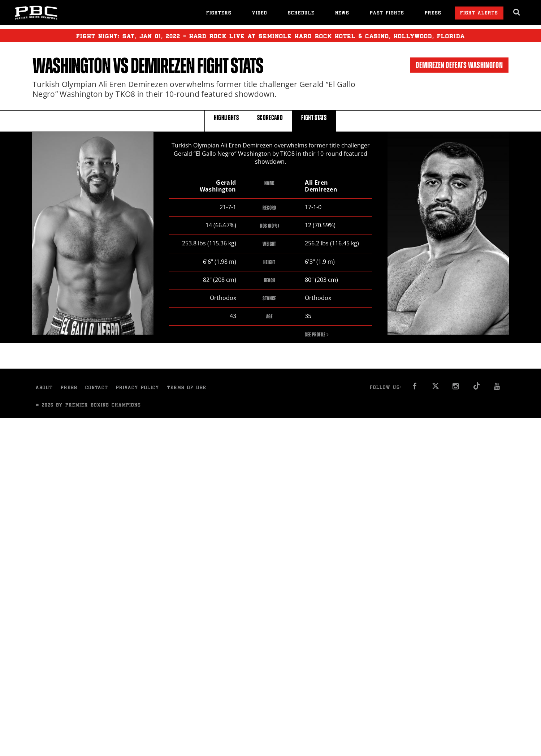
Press (433, 14)
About (44, 389)
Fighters (219, 14)
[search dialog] (517, 12)
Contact (97, 389)
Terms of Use (187, 389)
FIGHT (314, 121)
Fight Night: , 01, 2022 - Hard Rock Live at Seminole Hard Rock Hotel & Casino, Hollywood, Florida (270, 36)
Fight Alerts (479, 14)
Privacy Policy (138, 389)
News (342, 14)
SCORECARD (270, 121)
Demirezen (163, 66)
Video (260, 14)
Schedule (301, 14)
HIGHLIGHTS (226, 121)
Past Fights (387, 14)
